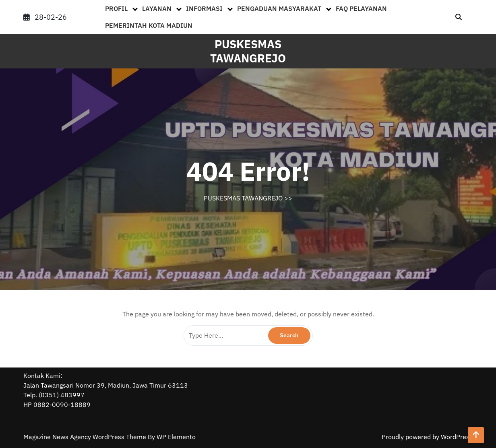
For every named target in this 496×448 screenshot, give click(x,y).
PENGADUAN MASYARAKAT (279, 8)
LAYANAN (157, 8)
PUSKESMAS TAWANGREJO (248, 51)
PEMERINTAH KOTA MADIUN (149, 25)
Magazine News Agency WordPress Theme (86, 437)
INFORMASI (204, 8)
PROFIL (116, 8)
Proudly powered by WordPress (427, 437)
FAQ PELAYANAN (361, 8)
